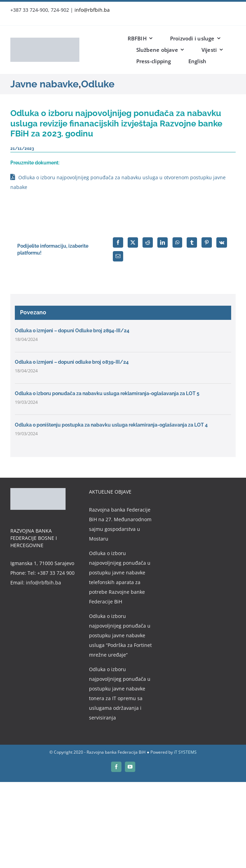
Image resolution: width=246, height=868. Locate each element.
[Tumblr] (192, 242)
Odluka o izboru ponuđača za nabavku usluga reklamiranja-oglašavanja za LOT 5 (107, 393)
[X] (133, 242)
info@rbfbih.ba (92, 10)
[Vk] (222, 242)
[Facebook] (118, 242)
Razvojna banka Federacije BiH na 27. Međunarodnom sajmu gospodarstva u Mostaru (120, 524)
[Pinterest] (207, 242)
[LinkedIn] (163, 242)
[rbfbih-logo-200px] (45, 40)
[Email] (118, 256)
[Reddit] (148, 242)
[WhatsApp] (177, 242)
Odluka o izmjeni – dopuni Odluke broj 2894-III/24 (72, 331)
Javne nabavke (45, 84)
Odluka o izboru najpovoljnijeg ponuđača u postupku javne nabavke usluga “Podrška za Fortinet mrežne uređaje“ (120, 635)
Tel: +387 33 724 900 (51, 573)
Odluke (98, 84)
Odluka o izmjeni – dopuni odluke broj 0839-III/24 (72, 362)
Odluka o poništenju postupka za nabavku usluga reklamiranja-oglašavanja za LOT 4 (111, 425)
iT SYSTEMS (185, 752)
